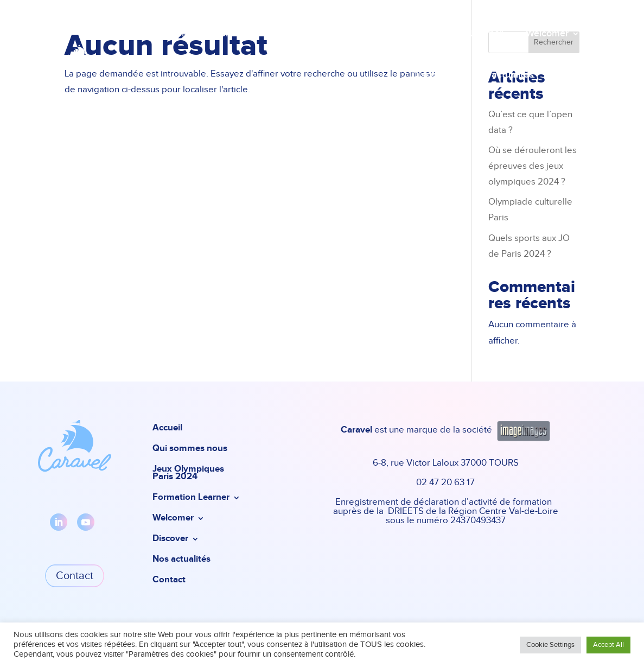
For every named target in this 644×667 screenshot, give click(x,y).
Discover (431, 75)
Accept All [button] (608, 645)
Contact (562, 75)
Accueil (170, 34)
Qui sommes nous (237, 34)
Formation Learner (463, 34)
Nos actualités (503, 75)
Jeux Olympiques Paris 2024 (349, 34)
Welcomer (547, 34)
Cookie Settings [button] (550, 645)
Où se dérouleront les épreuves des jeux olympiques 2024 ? (533, 166)
